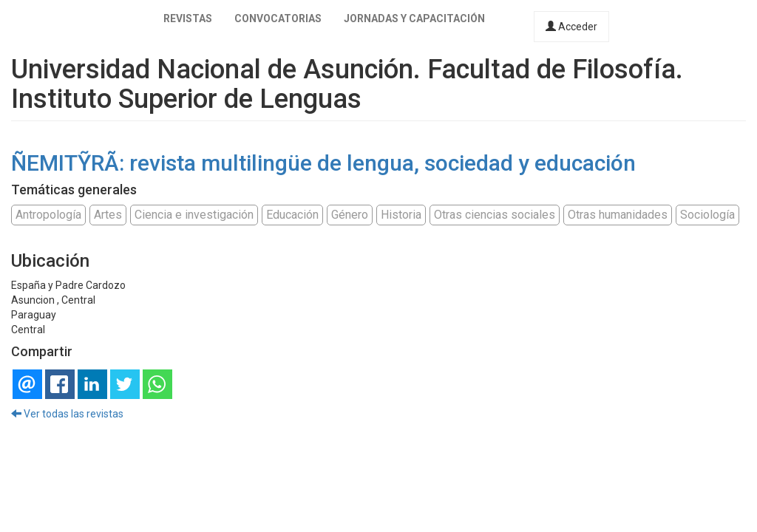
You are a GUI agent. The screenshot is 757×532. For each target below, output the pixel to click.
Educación (292, 215)
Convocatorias (278, 18)
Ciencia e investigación (194, 215)
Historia (401, 215)
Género (350, 215)
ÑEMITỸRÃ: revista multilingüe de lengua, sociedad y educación (323, 163)
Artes (108, 215)
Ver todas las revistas (67, 414)
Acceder (571, 27)
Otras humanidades (618, 215)
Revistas (188, 18)
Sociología (707, 215)
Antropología (48, 215)
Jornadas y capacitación (414, 18)
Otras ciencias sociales (495, 215)
